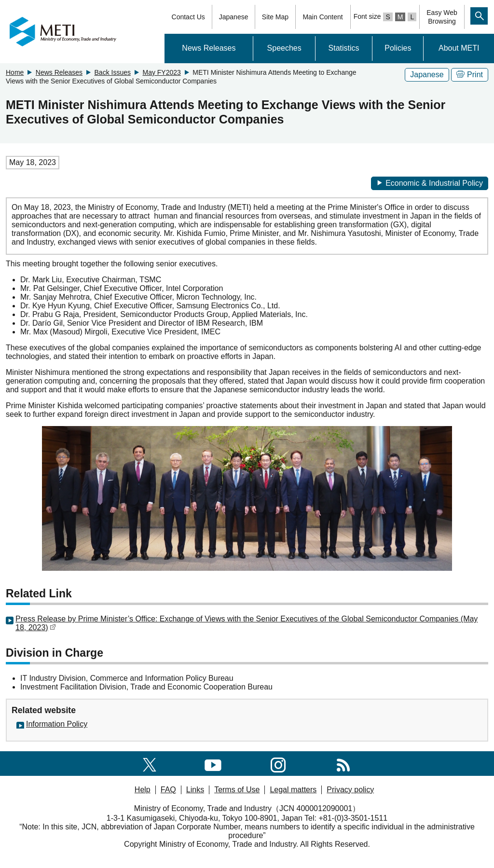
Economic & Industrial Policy (430, 183)
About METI (459, 48)
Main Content (322, 17)
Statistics (344, 48)
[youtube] (213, 763)
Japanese (234, 17)
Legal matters (293, 790)
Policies (398, 48)
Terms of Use (237, 790)
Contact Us (188, 17)
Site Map (275, 17)
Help (143, 790)
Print (470, 75)
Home (15, 72)
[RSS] (343, 763)
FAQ (168, 790)
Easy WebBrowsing (442, 17)
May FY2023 (161, 72)
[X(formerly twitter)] (150, 763)
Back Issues (113, 72)
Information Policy (57, 724)
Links (195, 790)
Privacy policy (350, 790)
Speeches (284, 48)
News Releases (209, 48)
